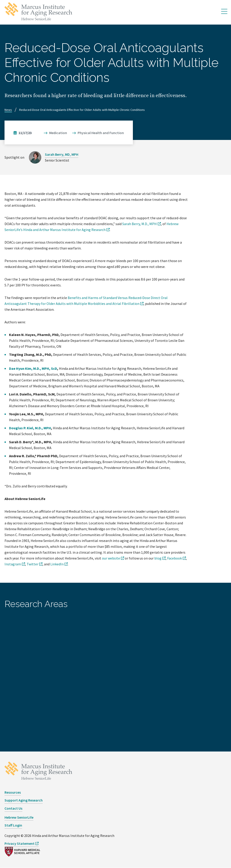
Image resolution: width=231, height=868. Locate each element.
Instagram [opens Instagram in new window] (13, 564)
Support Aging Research (24, 800)
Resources (13, 792)
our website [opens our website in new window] (111, 558)
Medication (58, 133)
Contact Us (13, 808)
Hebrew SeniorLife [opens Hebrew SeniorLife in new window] (19, 817)
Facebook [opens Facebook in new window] (174, 558)
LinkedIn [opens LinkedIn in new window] (57, 564)
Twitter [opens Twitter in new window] (32, 564)
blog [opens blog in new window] (158, 558)
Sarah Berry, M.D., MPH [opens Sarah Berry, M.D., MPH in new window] (140, 224)
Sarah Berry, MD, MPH (62, 154)
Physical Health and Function (101, 133)
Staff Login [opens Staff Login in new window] (13, 825)
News (8, 110)
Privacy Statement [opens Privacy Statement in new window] (20, 843)
